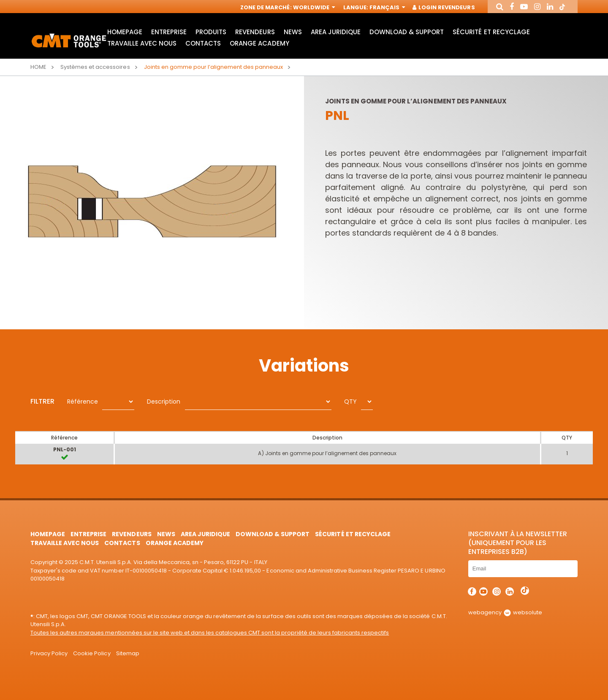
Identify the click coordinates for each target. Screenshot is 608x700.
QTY (350, 402)
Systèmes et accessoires (95, 67)
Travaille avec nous (142, 43)
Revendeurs (255, 32)
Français (387, 7)
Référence (83, 402)
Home (38, 67)
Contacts (203, 43)
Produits (211, 32)
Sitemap (128, 653)
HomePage (125, 32)
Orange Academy (259, 43)
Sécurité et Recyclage (491, 32)
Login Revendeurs (444, 7)
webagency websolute (505, 612)
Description (164, 402)
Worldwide (313, 7)
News (293, 32)
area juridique (336, 32)
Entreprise (169, 32)
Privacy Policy (49, 653)
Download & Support (407, 32)
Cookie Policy (92, 653)
